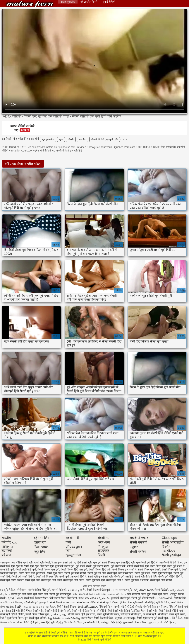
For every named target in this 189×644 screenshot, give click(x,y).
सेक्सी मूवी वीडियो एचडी (143, 598)
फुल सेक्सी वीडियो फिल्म (171, 563)
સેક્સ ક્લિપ (69, 602)
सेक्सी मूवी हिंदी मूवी (95, 580)
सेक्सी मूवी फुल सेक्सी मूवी (100, 577)
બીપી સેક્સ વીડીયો (83, 594)
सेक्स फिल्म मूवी (158, 566)
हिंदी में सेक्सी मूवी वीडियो (30, 4)
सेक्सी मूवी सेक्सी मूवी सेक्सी (172, 614)
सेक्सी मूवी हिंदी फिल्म (74, 580)
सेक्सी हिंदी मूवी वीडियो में (157, 602)
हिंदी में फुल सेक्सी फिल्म (12, 618)
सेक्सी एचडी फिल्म (109, 602)
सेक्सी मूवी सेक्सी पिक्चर (12, 580)
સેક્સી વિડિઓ (59, 590)
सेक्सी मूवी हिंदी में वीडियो (137, 580)
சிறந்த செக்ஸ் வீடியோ (69, 622)
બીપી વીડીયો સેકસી (131, 607)
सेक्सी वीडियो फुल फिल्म (155, 607)
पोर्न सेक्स (22, 590)
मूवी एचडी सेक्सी (84, 566)
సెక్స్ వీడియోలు (55, 618)
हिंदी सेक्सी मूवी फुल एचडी (36, 602)
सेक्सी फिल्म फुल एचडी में (124, 570)
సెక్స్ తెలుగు (103, 598)
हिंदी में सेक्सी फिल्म (67, 607)
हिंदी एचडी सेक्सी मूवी (131, 614)
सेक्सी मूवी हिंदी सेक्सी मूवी (57, 611)
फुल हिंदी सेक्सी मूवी (65, 566)
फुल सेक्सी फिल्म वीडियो (135, 622)
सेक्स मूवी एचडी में (176, 566)
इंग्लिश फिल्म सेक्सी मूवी (145, 611)
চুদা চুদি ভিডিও (8, 590)
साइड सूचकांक (68, 2)
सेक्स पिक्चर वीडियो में (88, 602)
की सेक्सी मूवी (150, 614)
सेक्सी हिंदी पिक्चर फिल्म (36, 598)
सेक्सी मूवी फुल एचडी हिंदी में (73, 577)
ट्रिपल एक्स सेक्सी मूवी (62, 563)
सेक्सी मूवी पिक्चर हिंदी (47, 577)
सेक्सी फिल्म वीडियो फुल (37, 614)
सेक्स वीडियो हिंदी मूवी (28, 622)
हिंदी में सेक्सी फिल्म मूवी (139, 594)
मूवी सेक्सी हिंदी (118, 566)
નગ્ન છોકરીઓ (165, 598)
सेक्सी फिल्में (56, 602)
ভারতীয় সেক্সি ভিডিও (11, 602)
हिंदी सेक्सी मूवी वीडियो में (120, 611)
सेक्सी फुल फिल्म (55, 573)
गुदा (61, 139)
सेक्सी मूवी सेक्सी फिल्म (108, 614)
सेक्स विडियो (180, 598)
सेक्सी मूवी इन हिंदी (97, 573)
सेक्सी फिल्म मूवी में (171, 570)
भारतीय (83, 139)
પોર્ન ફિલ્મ (170, 622)
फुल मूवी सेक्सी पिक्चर (104, 563)
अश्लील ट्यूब (129, 618)
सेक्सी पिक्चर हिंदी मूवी (100, 570)
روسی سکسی (59, 614)
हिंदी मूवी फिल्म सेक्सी (109, 607)
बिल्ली (71, 139)
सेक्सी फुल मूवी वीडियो (75, 573)
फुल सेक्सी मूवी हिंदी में (147, 563)
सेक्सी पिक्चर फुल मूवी (48, 570)
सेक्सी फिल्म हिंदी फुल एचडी (32, 573)
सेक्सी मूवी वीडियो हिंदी (146, 577)
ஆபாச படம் (155, 622)
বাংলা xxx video (87, 598)
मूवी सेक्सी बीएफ (101, 566)
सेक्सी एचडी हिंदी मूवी (26, 570)
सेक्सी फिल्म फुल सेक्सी (149, 570)
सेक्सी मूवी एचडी (142, 573)
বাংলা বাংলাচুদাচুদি (122, 590)
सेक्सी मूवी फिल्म (160, 594)
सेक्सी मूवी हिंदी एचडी (51, 580)
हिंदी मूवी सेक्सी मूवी (178, 607)
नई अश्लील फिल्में (89, 2)
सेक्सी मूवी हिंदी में (115, 580)
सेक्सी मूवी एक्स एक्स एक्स (120, 573)
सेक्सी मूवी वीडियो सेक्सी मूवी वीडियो (89, 611)
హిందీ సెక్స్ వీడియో (88, 607)
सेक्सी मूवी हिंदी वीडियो (161, 580)
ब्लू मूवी (118, 618)
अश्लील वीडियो (92, 622)
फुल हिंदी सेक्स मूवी (44, 566)
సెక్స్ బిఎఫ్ (116, 622)
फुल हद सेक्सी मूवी (25, 566)
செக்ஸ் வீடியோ (117, 594)
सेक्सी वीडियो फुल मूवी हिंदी (105, 139)
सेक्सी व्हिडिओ (161, 590)
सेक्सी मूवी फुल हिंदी (124, 577)
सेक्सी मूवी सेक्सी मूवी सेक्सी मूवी (152, 618)
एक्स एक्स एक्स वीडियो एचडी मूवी (16, 563)
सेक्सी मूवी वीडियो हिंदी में (170, 577)
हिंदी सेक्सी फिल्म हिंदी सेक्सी (63, 598)
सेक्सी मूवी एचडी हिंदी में (23, 577)
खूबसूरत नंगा (48, 139)
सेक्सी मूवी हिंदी (32, 580)
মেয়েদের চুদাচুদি (77, 590)
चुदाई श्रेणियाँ (109, 2)
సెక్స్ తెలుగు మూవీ (144, 590)
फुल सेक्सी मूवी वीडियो (35, 618)
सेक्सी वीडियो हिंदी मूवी (39, 590)
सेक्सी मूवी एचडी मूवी (162, 573)
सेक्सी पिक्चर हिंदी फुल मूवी (74, 570)
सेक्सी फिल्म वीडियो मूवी (99, 590)
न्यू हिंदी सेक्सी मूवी (83, 563)
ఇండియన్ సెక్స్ (14, 607)
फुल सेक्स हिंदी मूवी (126, 563)
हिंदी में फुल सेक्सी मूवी (32, 611)
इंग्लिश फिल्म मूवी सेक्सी (132, 602)
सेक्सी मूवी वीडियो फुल (61, 594)
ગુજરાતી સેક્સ (15, 598)
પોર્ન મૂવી (105, 622)
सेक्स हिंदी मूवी (7, 570)
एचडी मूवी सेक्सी (42, 563)
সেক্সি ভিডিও (176, 618)
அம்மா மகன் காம (33, 607)
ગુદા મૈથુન (50, 607)
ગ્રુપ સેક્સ (100, 594)
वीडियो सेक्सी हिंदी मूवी (138, 566)
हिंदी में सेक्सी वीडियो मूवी (171, 611)
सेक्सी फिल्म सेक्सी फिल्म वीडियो (97, 618)
